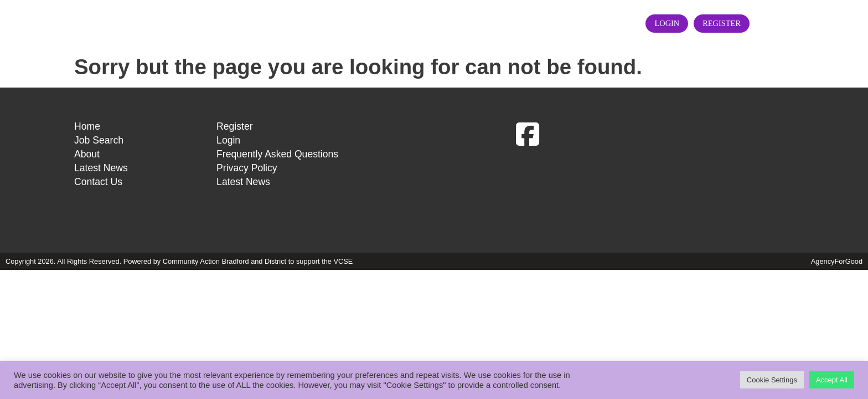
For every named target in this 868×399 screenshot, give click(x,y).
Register (760, 50)
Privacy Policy (247, 222)
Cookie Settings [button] (772, 380)
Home (314, 50)
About (441, 50)
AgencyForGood (837, 316)
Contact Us (588, 50)
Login (706, 50)
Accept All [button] (832, 380)
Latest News (508, 50)
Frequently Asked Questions (277, 208)
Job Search (378, 50)
